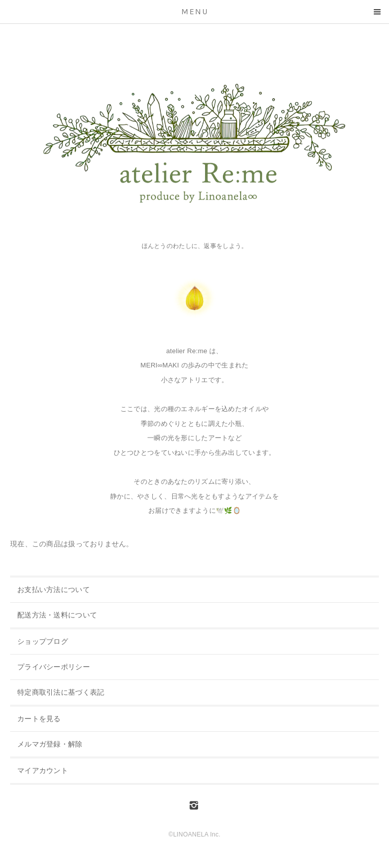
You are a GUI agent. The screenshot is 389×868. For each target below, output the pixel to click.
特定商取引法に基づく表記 (61, 692)
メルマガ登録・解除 (50, 744)
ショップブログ (43, 641)
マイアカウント (43, 770)
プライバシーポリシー (54, 667)
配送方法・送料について (57, 615)
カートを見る (39, 719)
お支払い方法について (54, 590)
